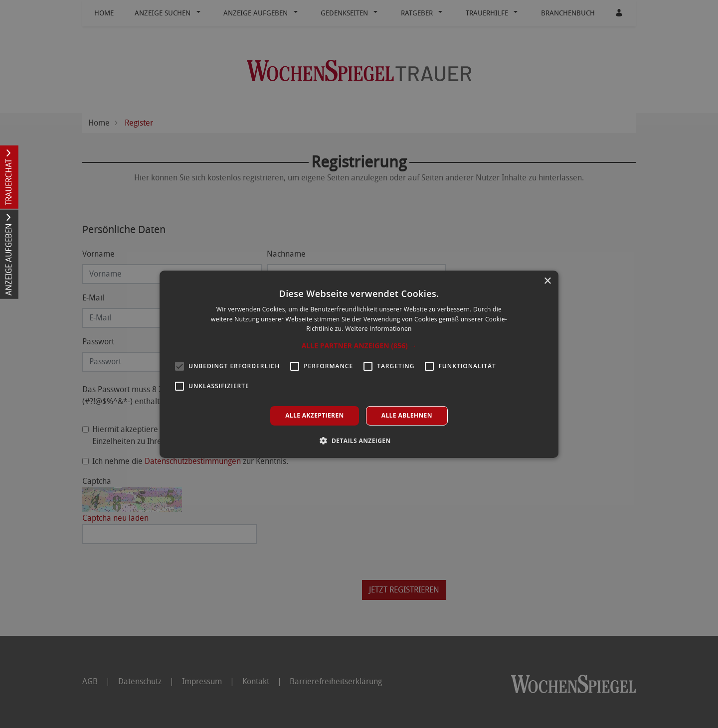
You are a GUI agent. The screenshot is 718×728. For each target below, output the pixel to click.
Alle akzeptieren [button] (315, 415)
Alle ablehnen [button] (407, 415)
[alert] (359, 364)
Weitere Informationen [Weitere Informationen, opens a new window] (378, 329)
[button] (359, 346)
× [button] (547, 281)
